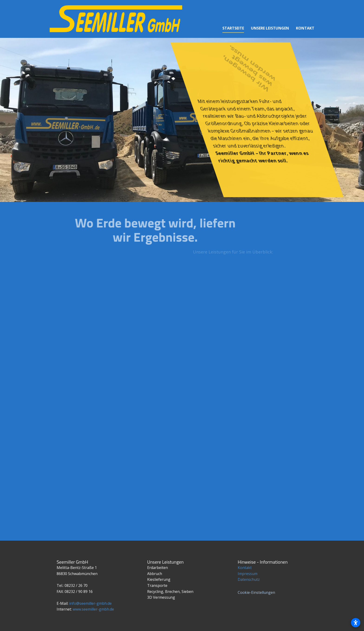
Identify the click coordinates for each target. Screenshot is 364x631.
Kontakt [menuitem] (305, 28)
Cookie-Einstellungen (256, 592)
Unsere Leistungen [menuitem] (270, 28)
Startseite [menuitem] (233, 28)
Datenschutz (249, 579)
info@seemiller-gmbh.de (90, 603)
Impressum (248, 574)
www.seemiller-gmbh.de (93, 609)
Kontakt (245, 568)
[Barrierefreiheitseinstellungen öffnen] (356, 623)
